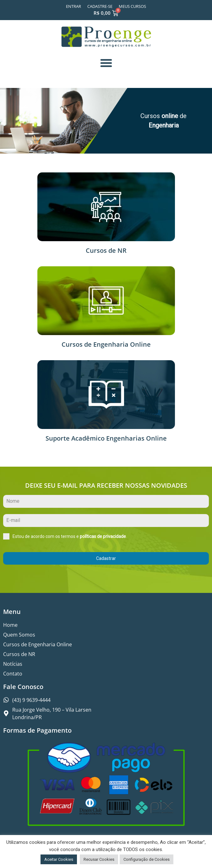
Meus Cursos (132, 6)
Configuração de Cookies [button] (147, 859)
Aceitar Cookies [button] (59, 859)
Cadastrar (106, 558)
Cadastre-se (100, 6)
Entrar (73, 6)
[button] (106, 63)
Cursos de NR (106, 250)
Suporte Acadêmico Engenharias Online (106, 438)
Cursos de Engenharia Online (106, 344)
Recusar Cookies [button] (99, 859)
